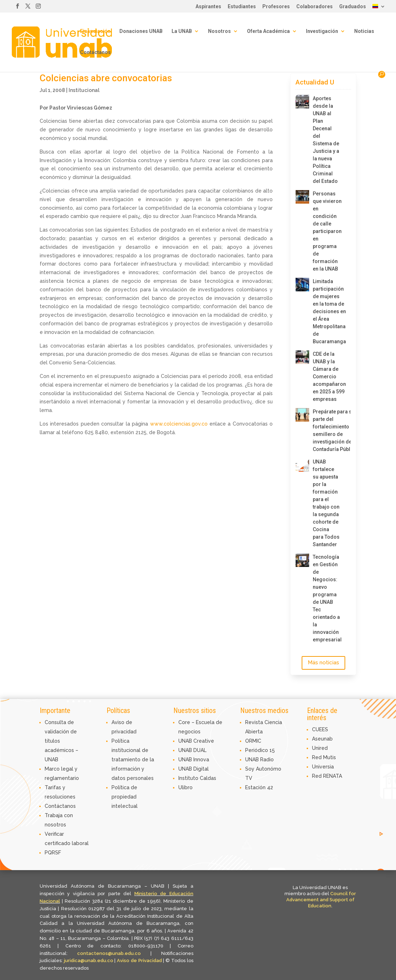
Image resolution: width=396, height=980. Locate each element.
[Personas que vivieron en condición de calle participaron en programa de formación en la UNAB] (302, 197)
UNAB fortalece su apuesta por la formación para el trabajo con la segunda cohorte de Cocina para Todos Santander (326, 503)
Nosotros (219, 31)
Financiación (95, 31)
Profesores (276, 7)
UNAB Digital (194, 769)
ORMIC (253, 741)
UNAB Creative (196, 741)
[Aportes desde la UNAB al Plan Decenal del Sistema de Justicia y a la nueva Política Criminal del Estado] (302, 102)
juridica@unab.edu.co (89, 960)
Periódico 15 (260, 750)
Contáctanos (95, 52)
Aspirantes (208, 7)
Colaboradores (315, 7)
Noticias (364, 31)
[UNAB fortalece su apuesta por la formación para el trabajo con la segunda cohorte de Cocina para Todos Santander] (302, 465)
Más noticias (323, 663)
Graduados (353, 7)
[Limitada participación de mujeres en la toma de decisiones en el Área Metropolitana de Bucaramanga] (302, 285)
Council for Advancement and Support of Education (321, 900)
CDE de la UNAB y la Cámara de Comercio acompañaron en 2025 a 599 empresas (326, 377)
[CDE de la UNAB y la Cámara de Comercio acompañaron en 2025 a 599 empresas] (302, 357)
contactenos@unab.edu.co (109, 953)
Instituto (189, 778)
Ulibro (185, 787)
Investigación (322, 31)
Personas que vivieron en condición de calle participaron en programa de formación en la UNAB (326, 231)
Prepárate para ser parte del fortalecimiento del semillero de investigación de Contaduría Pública (326, 430)
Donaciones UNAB (141, 31)
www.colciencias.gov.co (179, 424)
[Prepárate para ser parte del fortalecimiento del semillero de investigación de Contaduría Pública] (302, 415)
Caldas (208, 778)
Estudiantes (242, 7)
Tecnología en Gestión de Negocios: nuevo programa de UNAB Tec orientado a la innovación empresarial (326, 598)
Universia (323, 767)
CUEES (320, 729)
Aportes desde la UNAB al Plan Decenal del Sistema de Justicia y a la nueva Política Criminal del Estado (326, 140)
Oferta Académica (268, 31)
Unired (320, 748)
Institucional (84, 90)
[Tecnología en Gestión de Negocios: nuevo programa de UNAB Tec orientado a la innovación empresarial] (302, 560)
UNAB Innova (194, 760)
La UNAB (182, 31)
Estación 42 (259, 787)
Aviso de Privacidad (140, 960)
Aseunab (322, 739)
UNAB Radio (259, 760)
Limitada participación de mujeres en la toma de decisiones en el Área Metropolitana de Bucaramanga (326, 311)
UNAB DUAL (192, 750)
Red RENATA (327, 776)
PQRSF (53, 853)
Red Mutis (324, 757)
